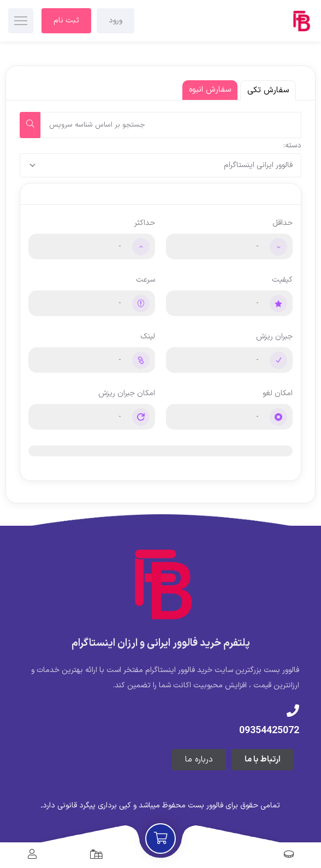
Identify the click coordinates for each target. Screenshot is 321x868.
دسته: (292, 145)
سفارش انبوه (210, 90)
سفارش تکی (268, 90)
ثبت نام (66, 20)
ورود (115, 20)
